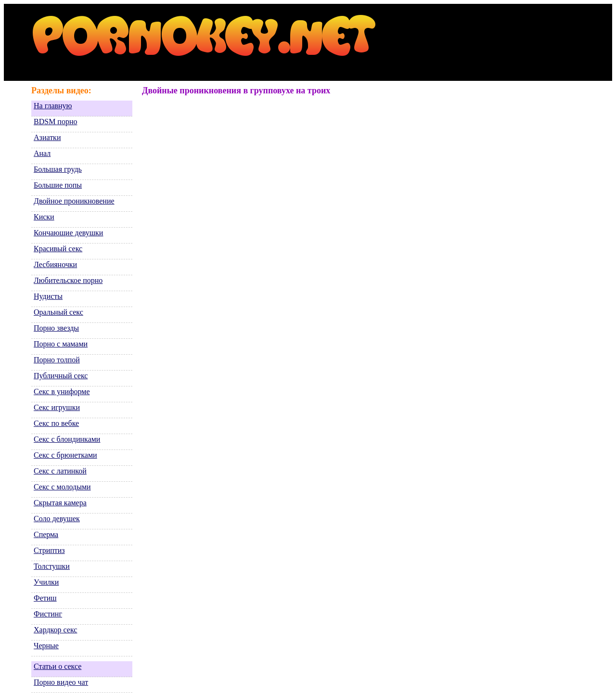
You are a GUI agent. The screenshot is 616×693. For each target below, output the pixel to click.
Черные (46, 646)
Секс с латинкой (60, 471)
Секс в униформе (62, 391)
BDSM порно (55, 122)
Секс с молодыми (62, 487)
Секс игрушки (57, 407)
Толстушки (52, 566)
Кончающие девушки (68, 233)
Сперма (46, 534)
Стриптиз (49, 550)
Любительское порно (68, 280)
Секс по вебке (56, 423)
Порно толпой (57, 360)
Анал (42, 153)
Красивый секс (58, 249)
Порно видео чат (61, 682)
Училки (46, 582)
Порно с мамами (61, 344)
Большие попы (58, 185)
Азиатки (47, 137)
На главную (53, 106)
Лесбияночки (55, 264)
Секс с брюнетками (65, 455)
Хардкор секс (55, 630)
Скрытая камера (60, 503)
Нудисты (48, 296)
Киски (44, 217)
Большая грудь (58, 169)
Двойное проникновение (74, 201)
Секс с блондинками (67, 439)
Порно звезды (56, 328)
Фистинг (48, 614)
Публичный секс (61, 376)
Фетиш (45, 598)
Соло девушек (57, 519)
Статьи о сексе (58, 666)
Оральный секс (58, 312)
